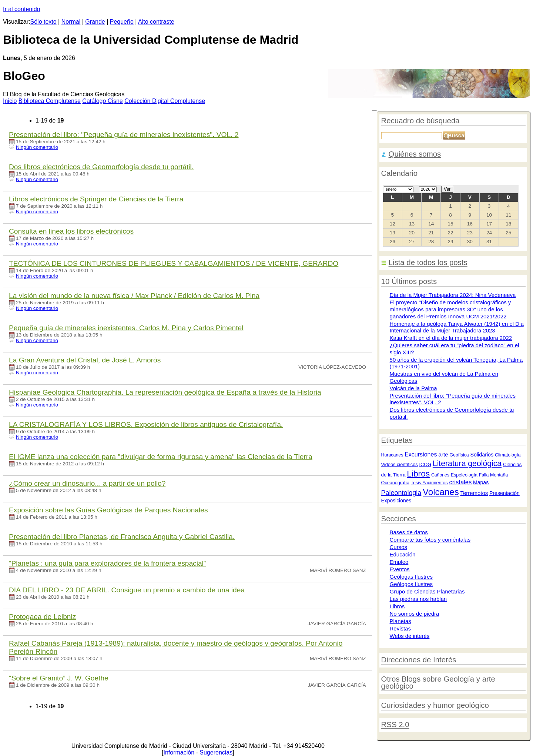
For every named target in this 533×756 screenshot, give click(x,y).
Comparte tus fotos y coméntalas (430, 540)
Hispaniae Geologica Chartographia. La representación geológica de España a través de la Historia (165, 392)
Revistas (400, 628)
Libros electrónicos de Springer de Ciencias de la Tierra (96, 199)
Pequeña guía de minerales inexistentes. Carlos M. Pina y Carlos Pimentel (126, 328)
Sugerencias (216, 752)
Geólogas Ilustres (411, 577)
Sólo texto (43, 22)
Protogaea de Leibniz (42, 617)
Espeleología (464, 475)
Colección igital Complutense (165, 101)
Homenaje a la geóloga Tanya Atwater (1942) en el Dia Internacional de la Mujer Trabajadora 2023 (457, 327)
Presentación (504, 493)
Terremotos (474, 493)
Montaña (499, 475)
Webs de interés (410, 636)
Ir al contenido (22, 9)
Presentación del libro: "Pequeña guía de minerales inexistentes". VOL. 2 (124, 135)
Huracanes (392, 455)
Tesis (417, 483)
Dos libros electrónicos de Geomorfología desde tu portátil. (101, 167)
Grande (95, 22)
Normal (71, 22)
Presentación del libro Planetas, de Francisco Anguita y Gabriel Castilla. (122, 537)
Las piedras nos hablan (418, 599)
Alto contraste (156, 22)
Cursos (398, 547)
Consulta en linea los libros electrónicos (71, 231)
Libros (418, 474)
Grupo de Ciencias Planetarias (427, 591)
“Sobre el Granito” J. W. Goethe (59, 678)
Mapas (481, 482)
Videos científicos (400, 464)
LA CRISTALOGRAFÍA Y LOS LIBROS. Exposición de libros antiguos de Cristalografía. (146, 424)
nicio (10, 101)
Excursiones (421, 454)
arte (443, 454)
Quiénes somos (415, 154)
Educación (403, 554)
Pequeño (122, 22)
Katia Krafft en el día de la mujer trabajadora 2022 (451, 338)
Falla (484, 475)
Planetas (400, 621)
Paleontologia (401, 493)
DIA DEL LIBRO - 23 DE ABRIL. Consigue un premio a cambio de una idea (127, 590)
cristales (461, 482)
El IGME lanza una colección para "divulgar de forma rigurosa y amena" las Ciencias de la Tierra (161, 457)
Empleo (399, 562)
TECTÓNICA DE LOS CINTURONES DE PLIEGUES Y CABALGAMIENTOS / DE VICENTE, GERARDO (174, 263)
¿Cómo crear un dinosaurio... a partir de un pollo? (87, 483)
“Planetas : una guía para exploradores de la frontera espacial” (107, 563)
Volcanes (441, 492)
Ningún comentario (37, 147)
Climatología (508, 455)
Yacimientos (435, 483)
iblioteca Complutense (50, 101)
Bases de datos (409, 532)
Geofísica (459, 455)
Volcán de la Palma (413, 388)
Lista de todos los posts (428, 262)
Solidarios (482, 455)
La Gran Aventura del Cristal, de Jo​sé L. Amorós (85, 360)
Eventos (400, 569)
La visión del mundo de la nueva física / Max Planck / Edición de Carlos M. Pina (134, 296)
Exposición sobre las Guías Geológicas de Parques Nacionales (108, 510)
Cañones (440, 475)
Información (179, 752)
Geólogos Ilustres (411, 584)
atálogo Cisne (102, 101)
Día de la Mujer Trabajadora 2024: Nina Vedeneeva (453, 295)
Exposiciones (396, 501)
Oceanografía (395, 483)
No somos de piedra (415, 614)
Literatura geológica (467, 463)
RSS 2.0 (395, 725)
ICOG (425, 464)
